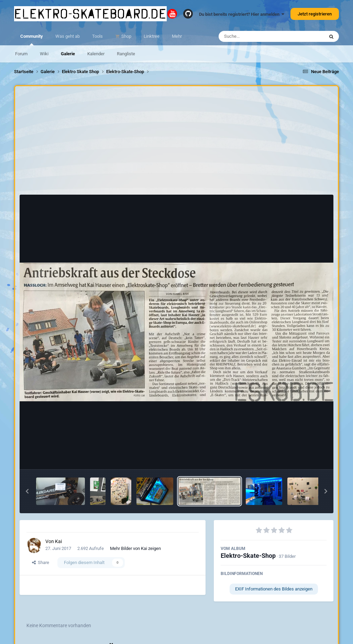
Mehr (177, 36)
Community (32, 39)
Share (41, 562)
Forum (21, 54)
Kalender (96, 54)
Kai (58, 541)
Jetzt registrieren (315, 14)
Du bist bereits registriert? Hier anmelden (242, 14)
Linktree (152, 36)
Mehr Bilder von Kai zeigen (135, 548)
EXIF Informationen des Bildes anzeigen (274, 589)
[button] (27, 491)
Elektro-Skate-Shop (248, 556)
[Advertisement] (176, 142)
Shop (126, 36)
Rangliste (126, 54)
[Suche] (258, 36)
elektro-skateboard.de (90, 14)
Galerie (68, 54)
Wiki (44, 54)
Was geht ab (68, 36)
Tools (97, 36)
